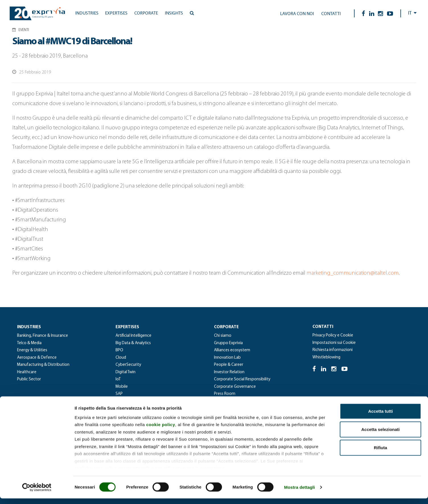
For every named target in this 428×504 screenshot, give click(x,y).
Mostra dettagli (299, 493)
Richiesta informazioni (333, 350)
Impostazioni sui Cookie (334, 343)
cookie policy (161, 430)
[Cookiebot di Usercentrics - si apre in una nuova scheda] (37, 493)
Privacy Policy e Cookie (333, 335)
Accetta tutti (381, 417)
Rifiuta (381, 453)
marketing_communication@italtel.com (353, 273)
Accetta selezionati (380, 435)
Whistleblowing (326, 357)
